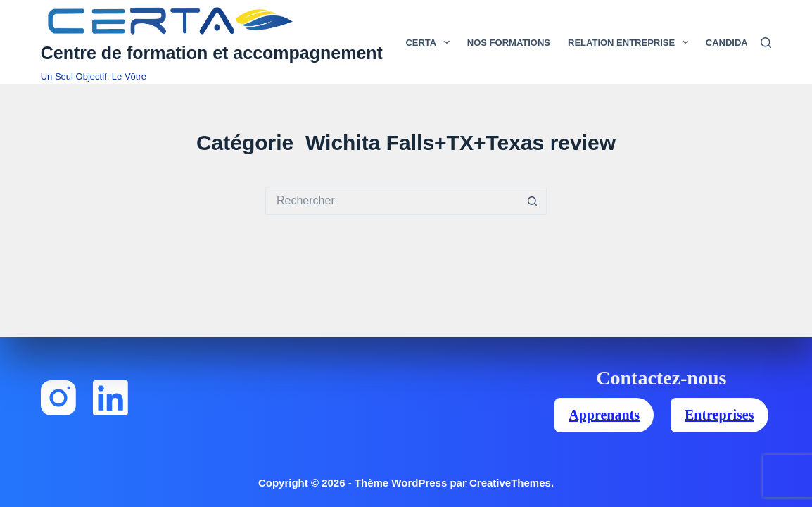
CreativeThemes (510, 483)
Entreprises (719, 415)
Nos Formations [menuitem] (509, 43)
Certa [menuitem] (430, 42)
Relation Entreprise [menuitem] (631, 42)
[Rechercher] (766, 43)
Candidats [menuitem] (742, 42)
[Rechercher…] (392, 201)
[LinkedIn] (110, 398)
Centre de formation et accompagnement (212, 53)
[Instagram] (58, 398)
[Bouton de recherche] (533, 201)
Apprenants (604, 415)
